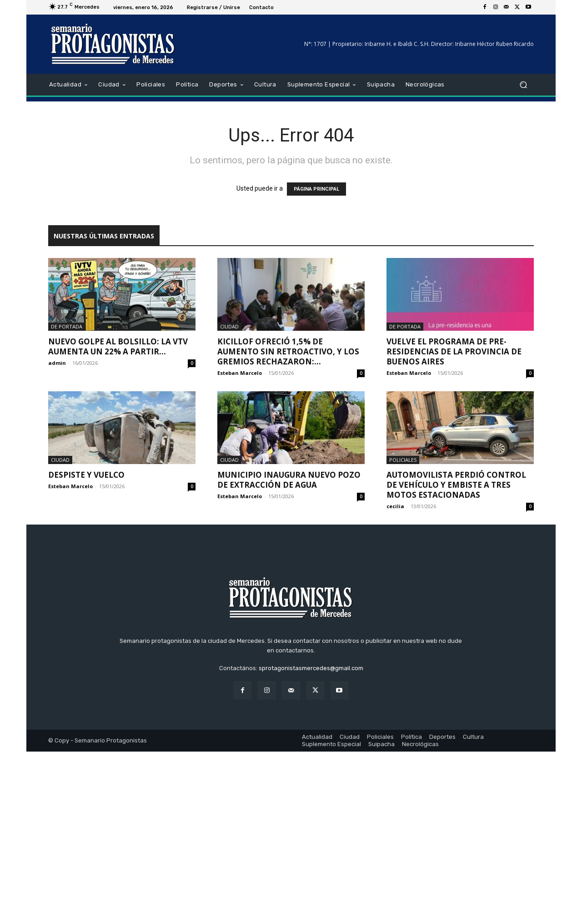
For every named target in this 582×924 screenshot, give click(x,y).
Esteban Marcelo (240, 373)
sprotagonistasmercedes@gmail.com (311, 841)
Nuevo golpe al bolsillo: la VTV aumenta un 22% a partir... (118, 346)
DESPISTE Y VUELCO (86, 475)
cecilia (395, 506)
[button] (523, 85)
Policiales (403, 460)
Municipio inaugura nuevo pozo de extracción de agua (289, 480)
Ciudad (229, 326)
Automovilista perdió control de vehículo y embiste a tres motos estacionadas (456, 485)
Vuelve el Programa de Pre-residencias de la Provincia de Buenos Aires (454, 351)
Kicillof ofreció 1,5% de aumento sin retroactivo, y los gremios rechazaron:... (288, 351)
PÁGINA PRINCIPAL (316, 189)
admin (57, 363)
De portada (67, 326)
